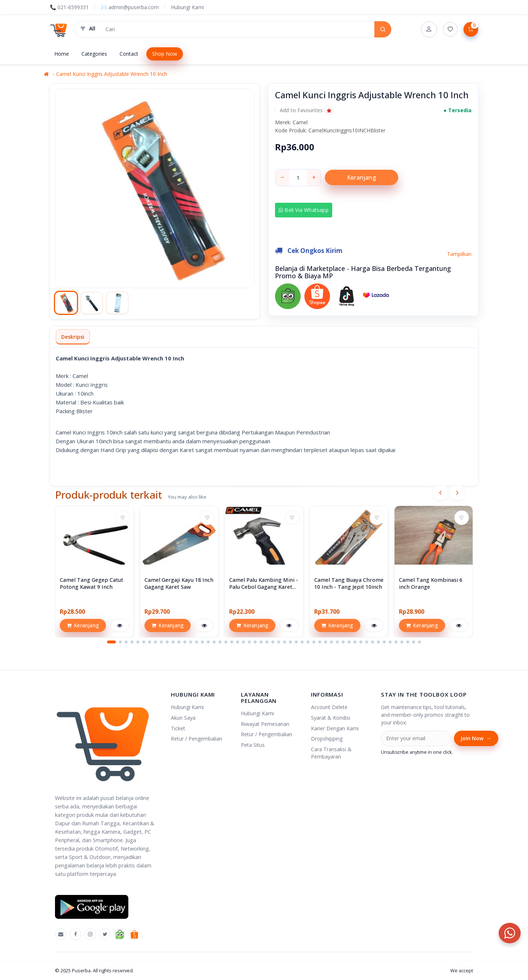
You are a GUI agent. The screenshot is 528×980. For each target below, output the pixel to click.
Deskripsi (73, 337)
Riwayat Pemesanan (265, 724)
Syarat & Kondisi (331, 718)
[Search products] (237, 29)
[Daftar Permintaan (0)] (450, 29)
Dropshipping (327, 739)
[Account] (429, 29)
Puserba (81, 970)
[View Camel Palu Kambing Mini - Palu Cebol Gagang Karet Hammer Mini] (264, 545)
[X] (105, 934)
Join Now (476, 738)
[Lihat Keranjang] (471, 29)
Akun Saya (183, 718)
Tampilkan (459, 254)
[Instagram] (90, 934)
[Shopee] (134, 934)
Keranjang (362, 177)
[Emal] (61, 934)
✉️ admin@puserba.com (130, 7)
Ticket (178, 728)
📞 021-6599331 (69, 7)
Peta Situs (253, 745)
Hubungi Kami (187, 7)
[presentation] (440, 493)
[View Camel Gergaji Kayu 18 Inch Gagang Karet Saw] (179, 545)
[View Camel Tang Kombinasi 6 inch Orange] (434, 545)
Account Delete (329, 707)
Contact (129, 54)
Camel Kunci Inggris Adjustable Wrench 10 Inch (112, 74)
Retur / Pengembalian (197, 739)
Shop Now (165, 54)
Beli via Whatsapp (304, 210)
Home (62, 54)
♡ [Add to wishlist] (123, 517)
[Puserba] (59, 29)
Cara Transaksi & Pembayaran (331, 753)
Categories (94, 54)
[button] (307, 110)
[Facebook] (76, 934)
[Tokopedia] (120, 934)
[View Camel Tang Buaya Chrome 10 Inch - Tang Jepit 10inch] (349, 545)
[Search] (383, 29)
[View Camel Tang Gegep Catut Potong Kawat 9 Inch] (94, 545)
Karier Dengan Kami (335, 728)
